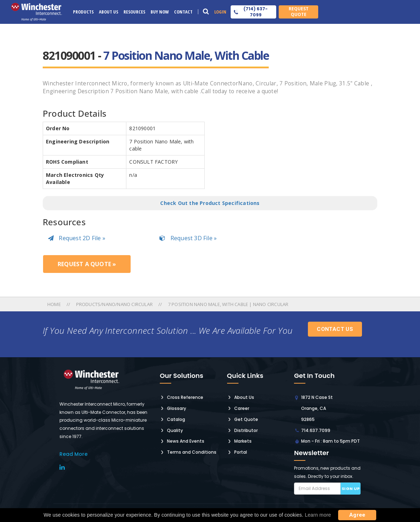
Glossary (177, 408)
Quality (175, 430)
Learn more (318, 515)
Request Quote (299, 12)
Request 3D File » (188, 238)
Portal (241, 452)
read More (73, 454)
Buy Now (160, 12)
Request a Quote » (87, 264)
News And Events (186, 441)
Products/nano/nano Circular (114, 304)
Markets (243, 441)
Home (55, 304)
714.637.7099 (316, 430)
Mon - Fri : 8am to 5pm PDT (330, 441)
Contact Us (335, 329)
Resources (134, 12)
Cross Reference (185, 397)
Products (83, 12)
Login (220, 12)
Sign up (351, 489)
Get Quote (246, 419)
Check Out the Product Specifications (210, 203)
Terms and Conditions (192, 452)
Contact (183, 12)
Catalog (176, 419)
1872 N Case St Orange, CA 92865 (317, 408)
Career (242, 408)
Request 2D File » (77, 238)
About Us (109, 12)
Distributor (246, 430)
